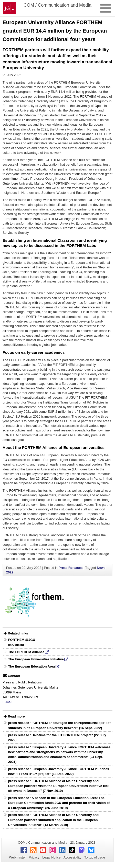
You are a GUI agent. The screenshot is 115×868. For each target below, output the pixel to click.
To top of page (95, 857)
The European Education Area (32, 666)
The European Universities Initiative (36, 659)
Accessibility (72, 857)
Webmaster (17, 857)
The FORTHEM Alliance (26, 652)
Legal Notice (51, 857)
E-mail (7, 702)
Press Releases (70, 568)
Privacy (34, 857)
